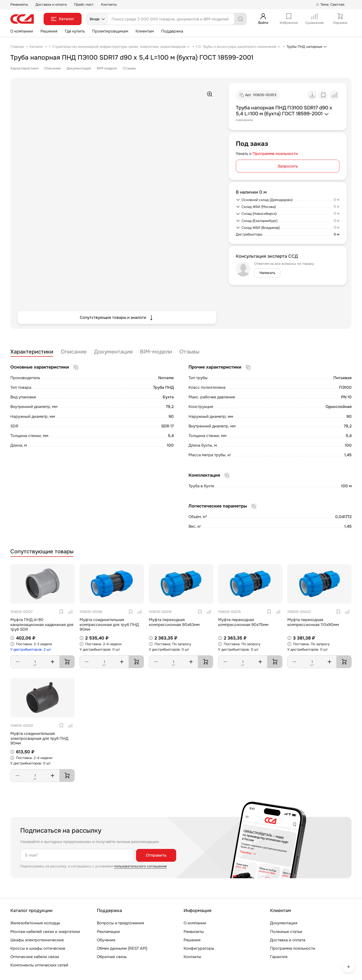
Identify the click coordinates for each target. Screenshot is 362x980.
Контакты (109, 4)
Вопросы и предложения (121, 923)
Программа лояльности (293, 948)
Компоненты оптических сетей (39, 965)
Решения (49, 31)
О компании (22, 31)
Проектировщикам (110, 31)
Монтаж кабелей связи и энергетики (45, 932)
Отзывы (129, 68)
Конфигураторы (199, 948)
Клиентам (145, 31)
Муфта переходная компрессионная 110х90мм (313, 622)
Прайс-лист (84, 4)
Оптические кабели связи (35, 957)
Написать (267, 273)
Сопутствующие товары (42, 552)
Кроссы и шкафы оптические (38, 948)
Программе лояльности (275, 154)
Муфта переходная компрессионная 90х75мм (243, 622)
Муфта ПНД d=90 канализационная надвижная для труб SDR (42, 624)
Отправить (156, 855)
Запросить (288, 166)
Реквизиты (19, 4)
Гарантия (279, 957)
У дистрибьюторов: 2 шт (31, 650)
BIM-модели (107, 68)
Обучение (106, 940)
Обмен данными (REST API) (122, 948)
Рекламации (108, 932)
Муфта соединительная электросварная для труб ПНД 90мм (39, 738)
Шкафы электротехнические (37, 940)
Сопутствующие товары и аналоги (117, 318)
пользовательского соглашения (140, 866)
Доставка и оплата (51, 4)
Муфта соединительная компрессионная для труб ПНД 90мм (109, 624)
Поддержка (172, 31)
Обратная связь (112, 957)
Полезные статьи (286, 932)
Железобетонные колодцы (35, 923)
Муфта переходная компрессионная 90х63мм (174, 622)
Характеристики (24, 68)
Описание (52, 68)
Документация (79, 68)
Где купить (75, 31)
